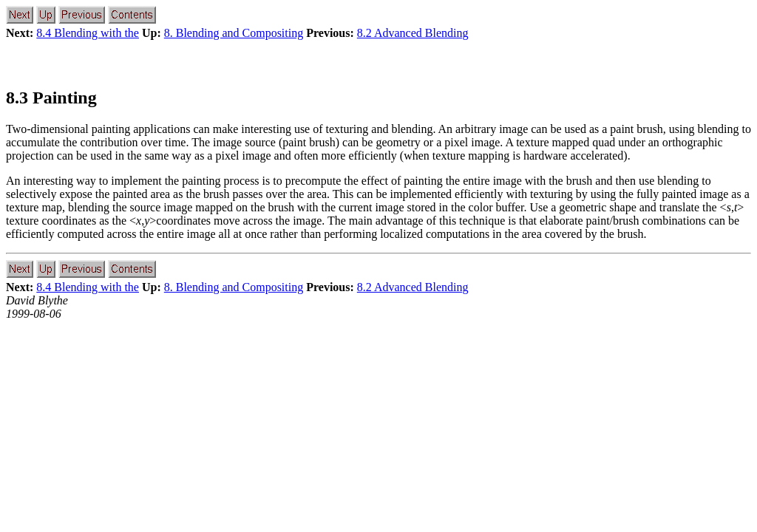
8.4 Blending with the (88, 33)
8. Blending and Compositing (234, 33)
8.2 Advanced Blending (413, 33)
